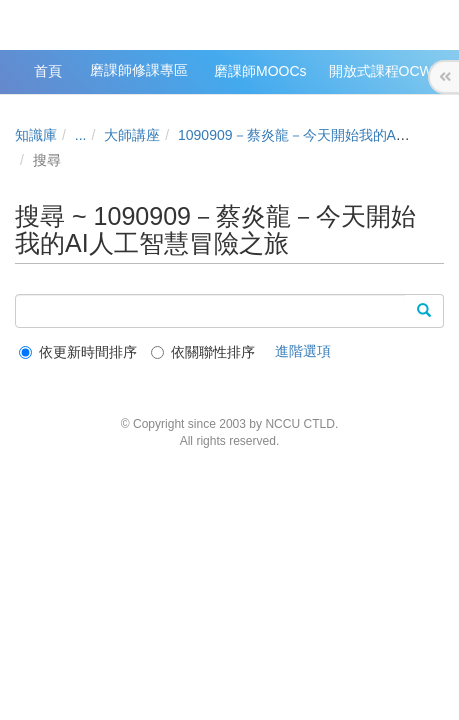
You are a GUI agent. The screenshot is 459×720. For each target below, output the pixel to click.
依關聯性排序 (203, 352)
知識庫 (36, 135)
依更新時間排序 (78, 352)
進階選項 (303, 351)
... (81, 135)
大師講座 (132, 135)
